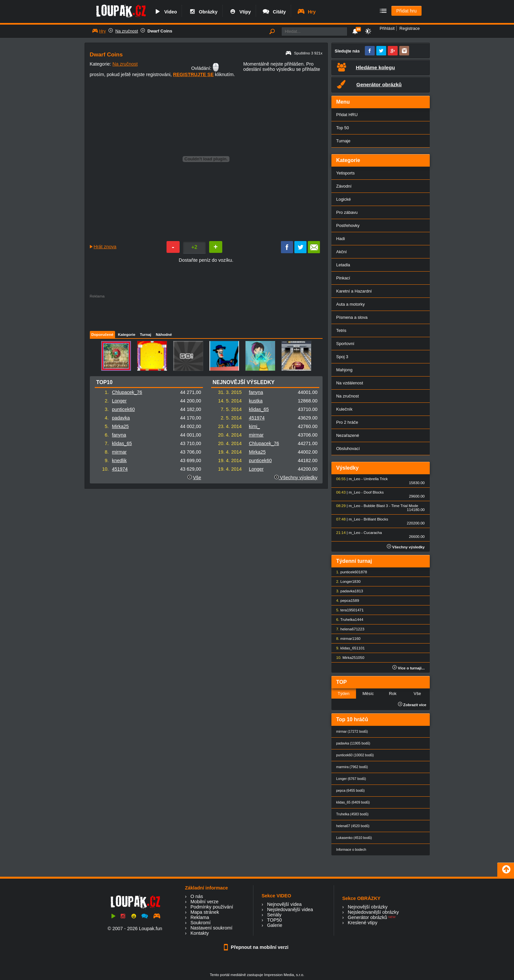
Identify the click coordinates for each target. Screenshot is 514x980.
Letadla (343, 265)
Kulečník (345, 409)
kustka (256, 401)
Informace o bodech (351, 850)
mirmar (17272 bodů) (352, 732)
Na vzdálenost (350, 383)
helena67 (348, 629)
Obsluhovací (348, 449)
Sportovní (345, 344)
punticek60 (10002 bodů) (355, 755)
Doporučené (102, 335)
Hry (306, 12)
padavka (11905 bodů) (353, 743)
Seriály (274, 915)
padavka (121, 418)
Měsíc (368, 694)
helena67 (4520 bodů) (353, 826)
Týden (344, 694)
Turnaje (343, 141)
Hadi (341, 239)
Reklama (200, 917)
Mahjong (345, 370)
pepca (345, 601)
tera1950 (348, 610)
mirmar (119, 452)
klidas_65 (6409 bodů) (353, 802)
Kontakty (200, 933)
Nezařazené (348, 435)
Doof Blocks (374, 492)
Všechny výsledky (296, 478)
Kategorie (127, 335)
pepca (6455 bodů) (351, 791)
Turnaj (146, 335)
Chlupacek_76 (127, 392)
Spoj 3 (342, 357)
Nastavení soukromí (211, 928)
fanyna (119, 435)
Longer (119, 401)
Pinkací (343, 278)
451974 (120, 469)
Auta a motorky (351, 304)
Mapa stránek (205, 912)
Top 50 (343, 128)
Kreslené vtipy (363, 923)
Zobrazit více (412, 705)
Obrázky (203, 12)
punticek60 (124, 409)
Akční (342, 252)
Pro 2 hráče (347, 422)
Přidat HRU (347, 115)
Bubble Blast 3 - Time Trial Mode (391, 506)
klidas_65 (122, 443)
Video (165, 12)
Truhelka (347, 620)
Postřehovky (348, 225)
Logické (344, 199)
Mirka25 (120, 426)
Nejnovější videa (285, 904)
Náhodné (164, 335)
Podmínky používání (212, 907)
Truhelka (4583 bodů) (353, 814)
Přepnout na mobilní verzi (257, 947)
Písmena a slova (352, 317)
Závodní (344, 186)
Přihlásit (387, 28)
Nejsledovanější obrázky (373, 912)
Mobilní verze (205, 902)
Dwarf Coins (160, 31)
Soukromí (201, 923)
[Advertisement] (206, 313)
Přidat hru (406, 11)
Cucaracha (373, 533)
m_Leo (355, 479)
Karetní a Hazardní (354, 291)
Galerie (275, 925)
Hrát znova (105, 247)
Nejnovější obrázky (368, 907)
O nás (197, 896)
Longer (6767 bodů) (351, 779)
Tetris (341, 330)
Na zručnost (127, 31)
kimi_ (254, 426)
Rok (393, 694)
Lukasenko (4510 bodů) (354, 838)
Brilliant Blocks (376, 519)
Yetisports (346, 173)
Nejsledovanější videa (290, 909)
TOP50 (274, 920)
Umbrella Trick (376, 479)
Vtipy (240, 12)
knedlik (119, 460)
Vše (197, 478)
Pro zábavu (347, 212)
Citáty (274, 12)
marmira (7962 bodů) (352, 767)
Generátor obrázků (367, 917)
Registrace (410, 28)
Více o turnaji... (408, 668)
